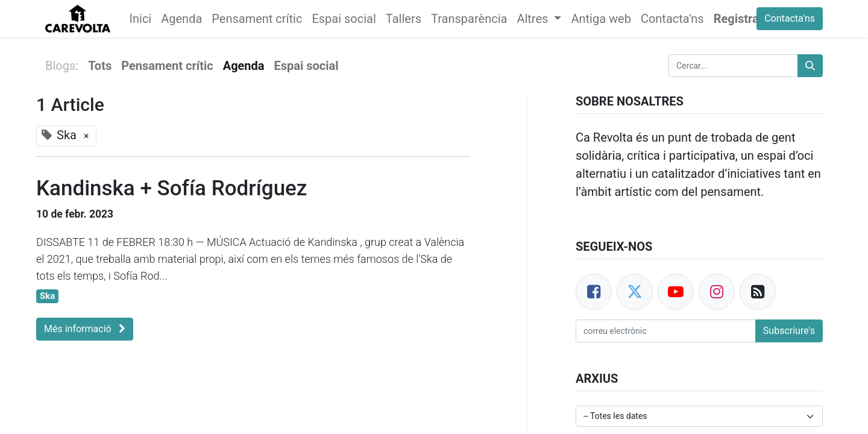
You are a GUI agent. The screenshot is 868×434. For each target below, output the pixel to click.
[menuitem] (141, 19)
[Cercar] (810, 66)
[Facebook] (594, 292)
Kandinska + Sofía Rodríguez (171, 188)
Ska (47, 296)
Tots (100, 66)
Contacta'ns (790, 18)
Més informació (85, 329)
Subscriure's (789, 331)
